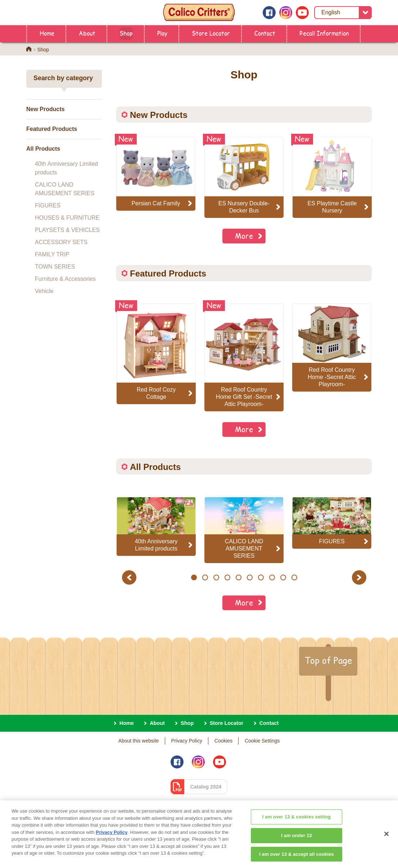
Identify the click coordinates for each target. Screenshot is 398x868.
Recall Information (324, 33)
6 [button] (250, 577)
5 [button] (238, 577)
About (87, 33)
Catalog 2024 (206, 787)
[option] (156, 354)
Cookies (223, 741)
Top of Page (328, 660)
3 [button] (216, 577)
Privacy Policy (187, 741)
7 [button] (261, 577)
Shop (126, 33)
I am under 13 (297, 845)
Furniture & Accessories (65, 279)
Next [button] (360, 577)
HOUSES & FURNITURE (67, 218)
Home (47, 33)
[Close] (386, 844)
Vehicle (44, 291)
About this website (139, 741)
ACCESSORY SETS (61, 242)
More (244, 236)
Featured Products (52, 129)
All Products (43, 149)
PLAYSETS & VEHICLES (67, 230)
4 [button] (227, 577)
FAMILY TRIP (52, 254)
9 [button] (283, 577)
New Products (46, 109)
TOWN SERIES (55, 267)
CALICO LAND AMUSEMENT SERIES (65, 189)
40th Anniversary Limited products (66, 168)
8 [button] (272, 577)
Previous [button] (130, 577)
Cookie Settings (262, 741)
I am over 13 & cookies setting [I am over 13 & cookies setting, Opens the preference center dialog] (297, 827)
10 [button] (295, 577)
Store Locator (211, 33)
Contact (265, 33)
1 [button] (194, 577)
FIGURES (48, 205)
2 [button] (205, 577)
